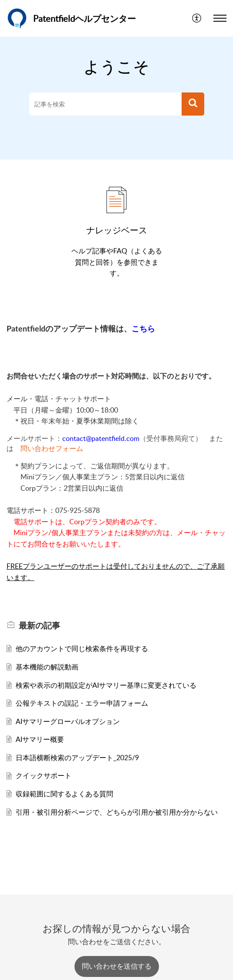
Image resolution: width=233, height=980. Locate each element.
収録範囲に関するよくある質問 (64, 794)
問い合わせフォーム (52, 448)
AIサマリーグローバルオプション (68, 721)
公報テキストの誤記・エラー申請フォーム (82, 703)
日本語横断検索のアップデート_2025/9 (77, 758)
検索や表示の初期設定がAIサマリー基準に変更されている (106, 685)
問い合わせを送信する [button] (117, 966)
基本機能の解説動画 (47, 667)
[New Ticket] (117, 966)
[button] (197, 18)
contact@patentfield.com (101, 438)
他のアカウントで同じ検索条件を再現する (82, 649)
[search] (105, 104)
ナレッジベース (117, 230)
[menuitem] (197, 18)
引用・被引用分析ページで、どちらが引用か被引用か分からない (117, 812)
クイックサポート (44, 775)
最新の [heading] (39, 625)
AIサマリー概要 (40, 739)
